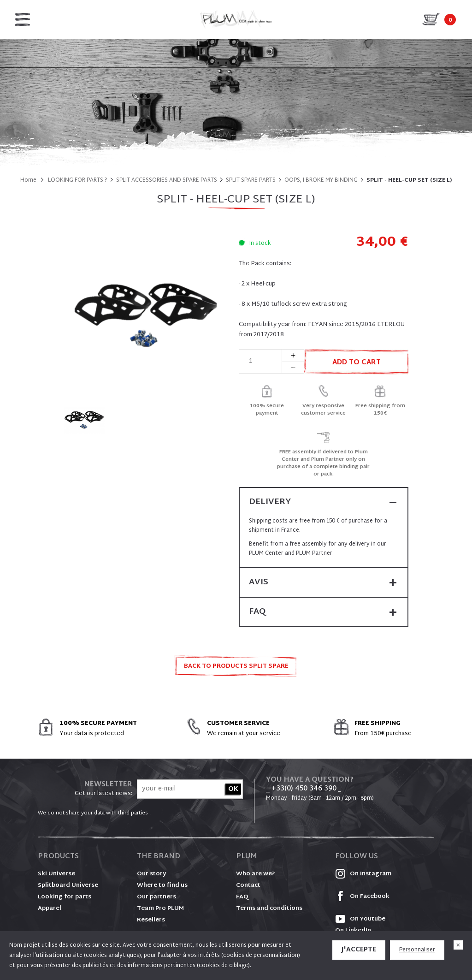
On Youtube (360, 919)
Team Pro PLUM (160, 909)
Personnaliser (417, 950)
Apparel (50, 909)
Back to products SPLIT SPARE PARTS (236, 669)
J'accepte (359, 950)
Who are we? (256, 874)
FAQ (242, 897)
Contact (248, 885)
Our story (152, 874)
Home (28, 180)
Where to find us (162, 885)
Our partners (156, 897)
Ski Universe (56, 874)
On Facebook (362, 897)
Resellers (151, 920)
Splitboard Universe (68, 885)
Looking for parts (65, 897)
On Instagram (363, 874)
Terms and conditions (269, 909)
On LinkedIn (353, 931)
